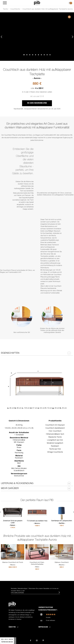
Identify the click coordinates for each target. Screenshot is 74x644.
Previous (1, 37)
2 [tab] (27, 55)
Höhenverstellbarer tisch (55, 434)
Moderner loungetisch (55, 443)
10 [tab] (50, 55)
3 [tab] (30, 55)
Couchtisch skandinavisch (55, 428)
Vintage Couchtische (55, 452)
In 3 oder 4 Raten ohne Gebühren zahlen (37, 92)
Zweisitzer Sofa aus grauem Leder (13, 523)
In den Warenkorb (37, 103)
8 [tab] (44, 55)
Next (73, 37)
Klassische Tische (55, 437)
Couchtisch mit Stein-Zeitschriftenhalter (37, 565)
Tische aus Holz (55, 449)
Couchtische (15, 9)
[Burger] (5, 3)
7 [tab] (41, 55)
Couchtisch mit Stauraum (55, 425)
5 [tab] (36, 55)
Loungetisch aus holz (55, 440)
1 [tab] (24, 55)
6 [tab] (38, 55)
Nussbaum (55, 446)
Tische (5, 9)
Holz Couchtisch (55, 431)
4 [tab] (33, 55)
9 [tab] (47, 55)
